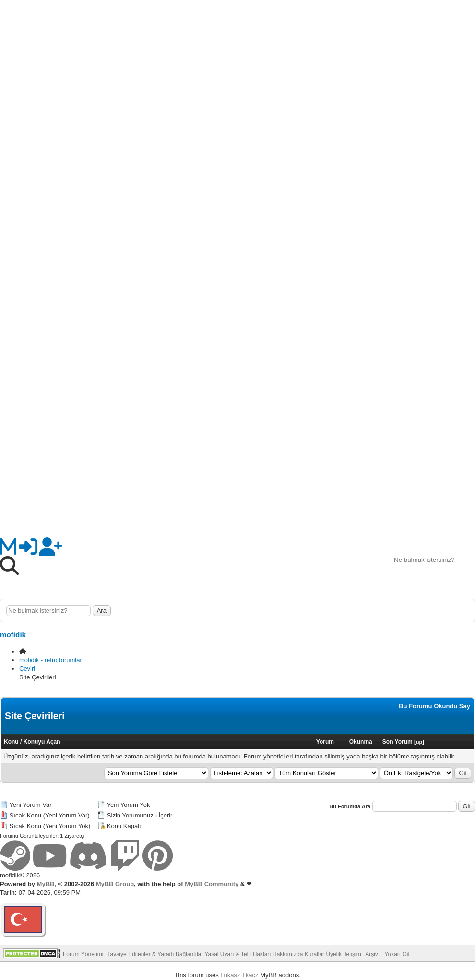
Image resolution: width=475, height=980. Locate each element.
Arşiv (372, 954)
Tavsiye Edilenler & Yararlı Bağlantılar (155, 954)
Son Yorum (398, 742)
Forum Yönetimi (83, 954)
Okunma (361, 742)
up (419, 742)
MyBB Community (212, 884)
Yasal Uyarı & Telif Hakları (237, 954)
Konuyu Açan (42, 742)
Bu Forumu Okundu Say (434, 706)
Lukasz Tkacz (239, 975)
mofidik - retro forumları (51, 660)
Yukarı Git (397, 954)
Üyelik (334, 954)
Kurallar (315, 954)
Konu (11, 742)
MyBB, (47, 884)
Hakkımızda (288, 954)
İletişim (352, 954)
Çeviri (27, 669)
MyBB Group (114, 884)
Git (463, 773)
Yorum (325, 742)
